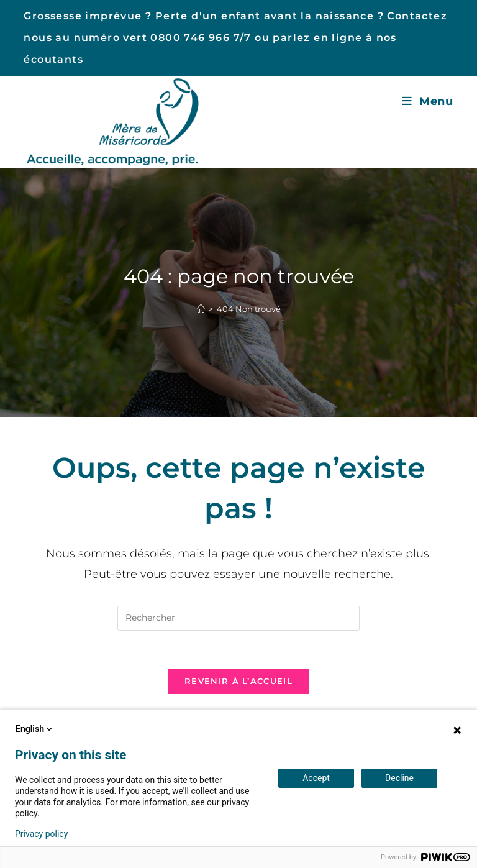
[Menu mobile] (428, 101)
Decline (399, 778)
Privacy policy (41, 834)
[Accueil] (201, 309)
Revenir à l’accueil (238, 681)
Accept (316, 778)
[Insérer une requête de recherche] (238, 618)
